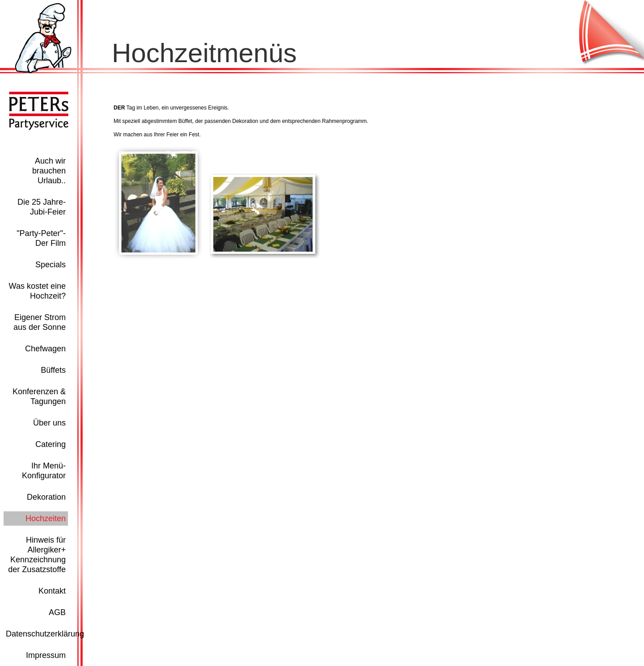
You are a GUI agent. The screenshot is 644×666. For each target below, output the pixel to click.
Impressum (46, 655)
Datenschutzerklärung (45, 634)
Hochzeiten (46, 518)
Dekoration (46, 497)
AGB (57, 612)
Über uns (49, 423)
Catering (51, 444)
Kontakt (52, 591)
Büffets (53, 370)
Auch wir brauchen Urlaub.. (49, 171)
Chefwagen (45, 349)
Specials (51, 265)
